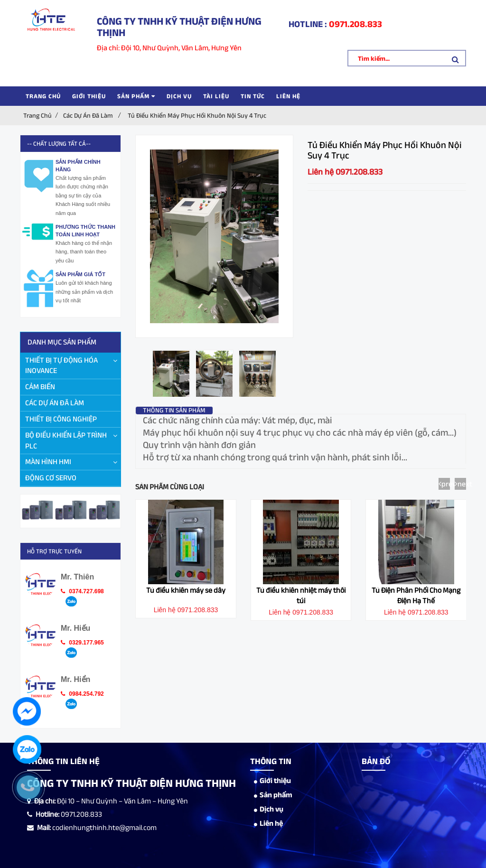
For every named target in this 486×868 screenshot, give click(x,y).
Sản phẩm (136, 96)
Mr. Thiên (77, 577)
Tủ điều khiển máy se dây (186, 590)
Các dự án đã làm (88, 115)
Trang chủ (43, 96)
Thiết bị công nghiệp (61, 419)
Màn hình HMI (48, 462)
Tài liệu (216, 96)
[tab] (174, 410)
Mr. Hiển (75, 679)
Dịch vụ (179, 96)
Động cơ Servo (51, 478)
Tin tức (253, 96)
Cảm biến (40, 387)
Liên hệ (288, 96)
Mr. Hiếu (75, 628)
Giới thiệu (89, 96)
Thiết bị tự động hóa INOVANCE (61, 365)
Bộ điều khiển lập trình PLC (66, 440)
